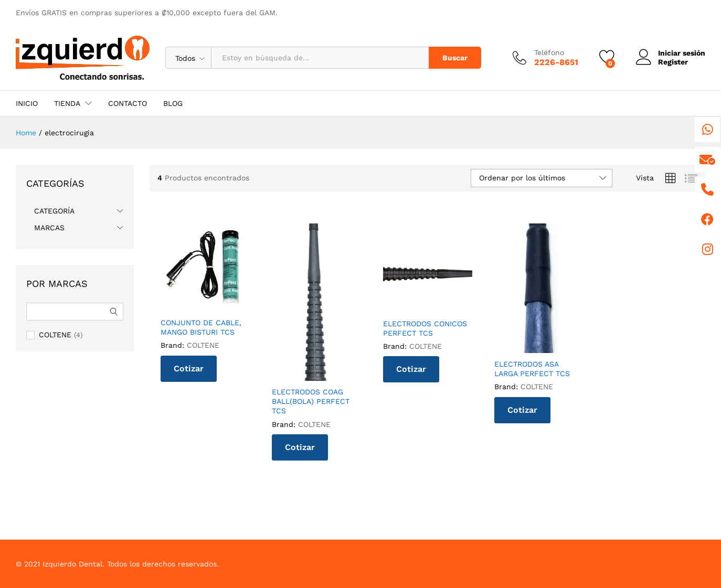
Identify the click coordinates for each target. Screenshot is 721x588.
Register (673, 62)
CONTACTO (128, 103)
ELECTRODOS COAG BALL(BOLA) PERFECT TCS (311, 401)
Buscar (455, 58)
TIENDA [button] (67, 103)
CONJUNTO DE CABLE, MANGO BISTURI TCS (201, 327)
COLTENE (203, 345)
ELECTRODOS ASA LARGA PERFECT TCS (532, 369)
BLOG (173, 103)
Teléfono (549, 52)
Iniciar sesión (671, 53)
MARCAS (49, 228)
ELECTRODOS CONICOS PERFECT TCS (425, 328)
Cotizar (189, 368)
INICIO (27, 103)
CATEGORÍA (54, 211)
